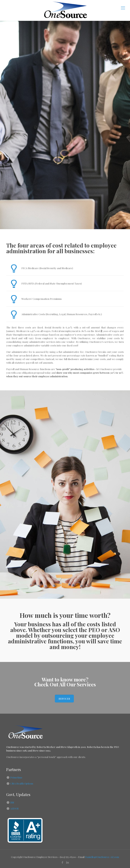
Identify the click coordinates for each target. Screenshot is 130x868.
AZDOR (14, 808)
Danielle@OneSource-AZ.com (102, 857)
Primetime (16, 777)
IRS (12, 802)
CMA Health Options (22, 783)
